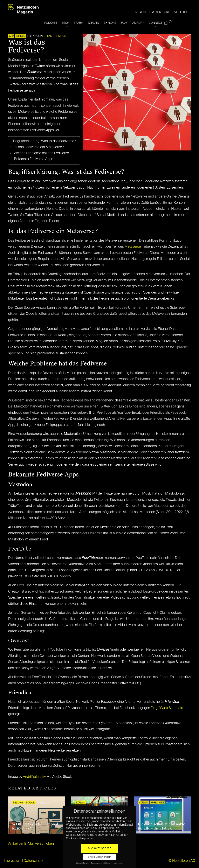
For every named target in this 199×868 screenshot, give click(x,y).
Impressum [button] (118, 863)
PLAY (124, 23)
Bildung (18, 803)
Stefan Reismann (54, 36)
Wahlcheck (158, 803)
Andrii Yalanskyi (35, 777)
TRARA (78, 23)
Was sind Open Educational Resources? (35, 826)
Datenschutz (34, 861)
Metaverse (133, 247)
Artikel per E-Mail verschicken (31, 844)
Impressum (13, 861)
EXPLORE (110, 23)
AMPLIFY (138, 23)
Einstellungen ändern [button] (100, 857)
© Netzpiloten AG (182, 861)
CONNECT (155, 23)
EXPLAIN (93, 23)
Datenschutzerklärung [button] (101, 863)
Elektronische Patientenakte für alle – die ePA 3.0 (161, 826)
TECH (65, 23)
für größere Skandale (167, 708)
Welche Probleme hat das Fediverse (41, 153)
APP (11, 36)
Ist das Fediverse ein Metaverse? (39, 147)
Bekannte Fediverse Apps (34, 159)
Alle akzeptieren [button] (99, 848)
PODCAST (51, 23)
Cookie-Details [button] (83, 863)
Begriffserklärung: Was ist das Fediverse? (45, 141)
